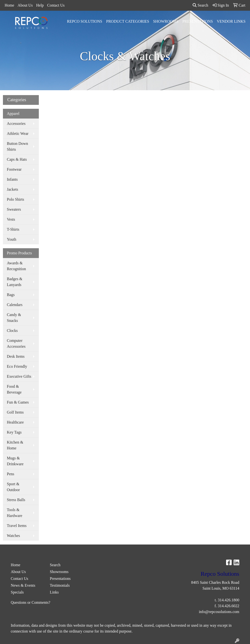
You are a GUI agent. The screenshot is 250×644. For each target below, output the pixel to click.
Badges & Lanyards (15, 282)
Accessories (16, 124)
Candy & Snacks (14, 318)
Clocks (12, 331)
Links (54, 592)
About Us (25, 5)
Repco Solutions (84, 21)
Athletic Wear (18, 134)
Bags (11, 295)
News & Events (23, 585)
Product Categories (128, 21)
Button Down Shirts (17, 146)
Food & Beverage (14, 389)
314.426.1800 (229, 600)
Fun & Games (18, 402)
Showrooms (166, 21)
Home (9, 5)
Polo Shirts (16, 199)
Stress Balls (16, 500)
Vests (11, 219)
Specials (17, 592)
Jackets (12, 189)
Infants (12, 179)
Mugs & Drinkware (15, 461)
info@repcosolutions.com (219, 612)
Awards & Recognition (16, 266)
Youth (11, 239)
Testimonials (60, 585)
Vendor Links (231, 21)
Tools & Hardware (15, 513)
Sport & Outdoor (13, 487)
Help (40, 5)
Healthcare (15, 422)
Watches (13, 536)
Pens (10, 474)
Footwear (14, 169)
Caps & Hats (17, 159)
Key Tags (14, 432)
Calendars (15, 305)
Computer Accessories (16, 343)
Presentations (198, 21)
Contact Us (56, 5)
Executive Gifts (19, 376)
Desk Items (16, 356)
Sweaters (14, 209)
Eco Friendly (17, 366)
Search (200, 5)
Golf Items (15, 412)
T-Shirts (13, 229)
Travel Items (17, 526)
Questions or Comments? (31, 602)
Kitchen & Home (15, 445)
